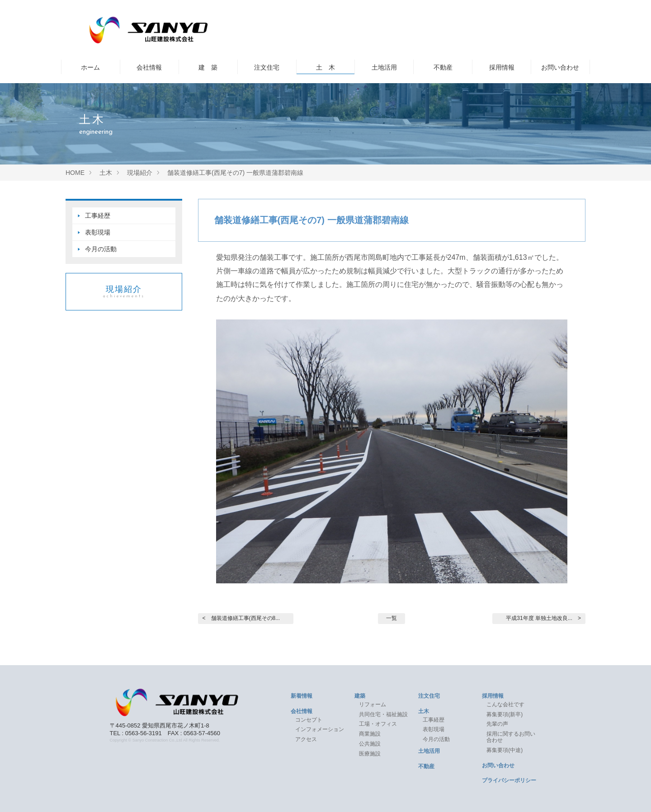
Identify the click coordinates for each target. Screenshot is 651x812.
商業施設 (370, 734)
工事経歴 (98, 216)
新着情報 (302, 696)
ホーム (90, 67)
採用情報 (502, 67)
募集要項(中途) (505, 750)
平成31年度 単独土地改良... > (543, 618)
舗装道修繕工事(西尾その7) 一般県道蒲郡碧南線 (311, 220)
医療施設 (370, 754)
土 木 (325, 67)
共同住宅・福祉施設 (383, 714)
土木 (424, 711)
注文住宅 (267, 67)
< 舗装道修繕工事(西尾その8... (241, 618)
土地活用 (384, 67)
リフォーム (373, 704)
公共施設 (370, 744)
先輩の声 (497, 724)
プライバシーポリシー (509, 780)
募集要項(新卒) (505, 714)
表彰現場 (98, 232)
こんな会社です (505, 704)
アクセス (306, 739)
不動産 (443, 67)
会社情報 (149, 67)
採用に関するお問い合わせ (511, 737)
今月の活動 (101, 249)
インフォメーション (320, 729)
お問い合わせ (560, 67)
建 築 (208, 67)
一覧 (392, 618)
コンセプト (309, 720)
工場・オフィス (381, 724)
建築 (360, 696)
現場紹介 (124, 292)
